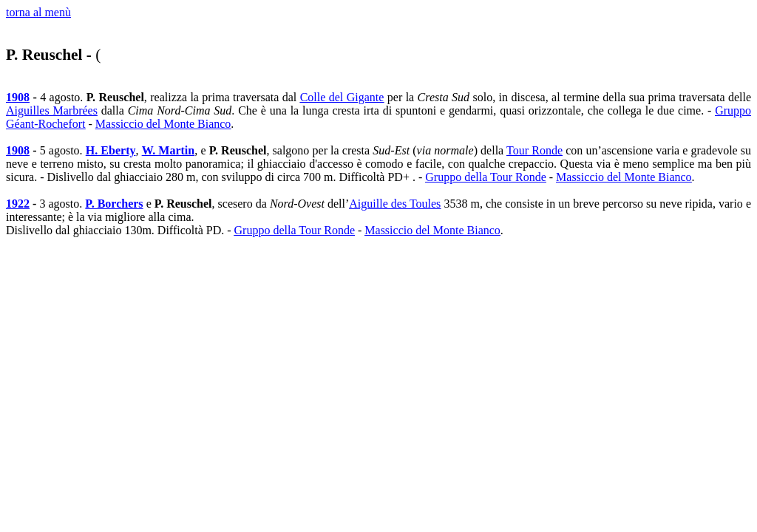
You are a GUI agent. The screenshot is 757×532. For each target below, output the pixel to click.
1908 (18, 97)
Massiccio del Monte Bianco (163, 124)
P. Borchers (114, 204)
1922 (18, 204)
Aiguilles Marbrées (52, 110)
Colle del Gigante (342, 97)
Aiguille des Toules (395, 204)
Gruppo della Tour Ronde (485, 177)
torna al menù (38, 12)
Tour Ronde (534, 150)
